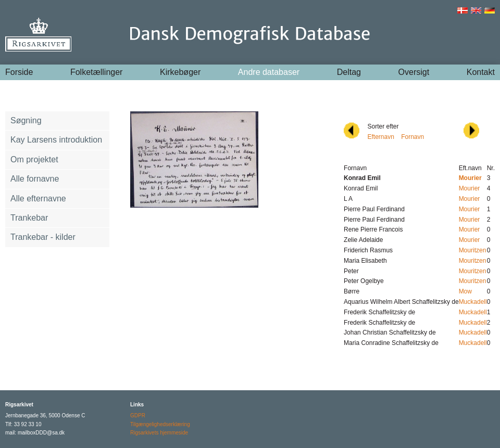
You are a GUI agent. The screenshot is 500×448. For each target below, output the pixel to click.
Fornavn (413, 137)
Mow (465, 291)
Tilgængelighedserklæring (160, 424)
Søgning (26, 120)
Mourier (470, 188)
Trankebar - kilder (43, 237)
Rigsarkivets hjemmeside (159, 433)
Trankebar (29, 218)
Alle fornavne (35, 179)
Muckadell (473, 302)
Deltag (349, 72)
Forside (19, 72)
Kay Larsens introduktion (56, 140)
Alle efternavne (38, 199)
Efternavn (380, 137)
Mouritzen (473, 250)
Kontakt (481, 72)
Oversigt (414, 72)
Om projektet (34, 159)
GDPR (138, 415)
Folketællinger (96, 72)
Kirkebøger (180, 72)
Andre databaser (269, 72)
